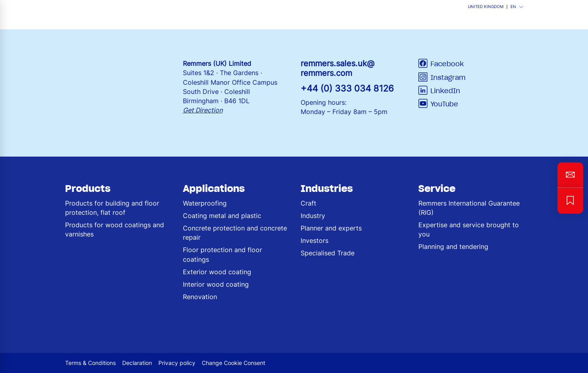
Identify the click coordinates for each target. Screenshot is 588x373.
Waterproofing (205, 203)
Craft (308, 203)
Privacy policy (177, 363)
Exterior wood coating (217, 272)
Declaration (137, 363)
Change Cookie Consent (234, 363)
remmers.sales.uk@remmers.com (338, 68)
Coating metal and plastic (222, 216)
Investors (314, 241)
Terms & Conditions (90, 363)
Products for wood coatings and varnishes (115, 229)
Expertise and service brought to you (469, 229)
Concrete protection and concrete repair (235, 233)
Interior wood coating (216, 284)
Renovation (200, 297)
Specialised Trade (328, 253)
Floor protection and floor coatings (222, 254)
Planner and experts (331, 228)
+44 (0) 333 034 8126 (347, 88)
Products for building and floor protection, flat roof (112, 208)
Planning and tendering (453, 247)
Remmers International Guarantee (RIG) (469, 208)
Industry (313, 216)
